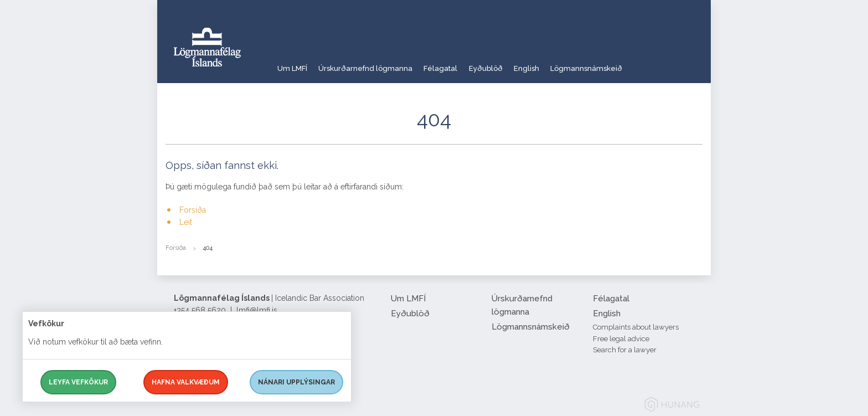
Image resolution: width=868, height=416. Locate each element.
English (564, 63)
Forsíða (193, 210)
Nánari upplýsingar (296, 382)
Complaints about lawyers (636, 327)
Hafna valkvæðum (186, 382)
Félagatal (461, 63)
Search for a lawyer (625, 350)
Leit (186, 222)
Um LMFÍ (293, 63)
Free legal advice (621, 339)
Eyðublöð (515, 63)
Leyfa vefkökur (78, 382)
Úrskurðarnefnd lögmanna (376, 63)
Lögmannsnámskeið (632, 63)
